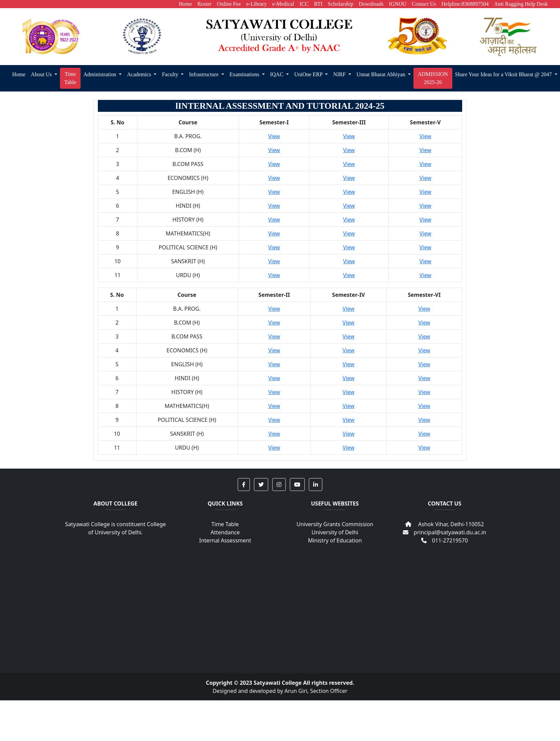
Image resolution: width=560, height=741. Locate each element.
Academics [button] (140, 74)
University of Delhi (335, 532)
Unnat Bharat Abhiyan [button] (382, 74)
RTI (318, 4)
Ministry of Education (335, 540)
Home (185, 4)
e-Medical (283, 4)
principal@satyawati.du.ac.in (445, 532)
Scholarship (341, 4)
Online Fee (229, 4)
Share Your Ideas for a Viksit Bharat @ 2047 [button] (504, 74)
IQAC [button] (277, 74)
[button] (244, 485)
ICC (304, 4)
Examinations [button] (245, 74)
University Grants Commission (335, 524)
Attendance (225, 532)
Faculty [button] (171, 74)
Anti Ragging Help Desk (521, 4)
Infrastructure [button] (204, 74)
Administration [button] (100, 74)
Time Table (225, 524)
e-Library (257, 4)
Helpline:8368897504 (465, 4)
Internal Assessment (225, 540)
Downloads (371, 4)
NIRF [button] (340, 74)
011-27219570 (445, 540)
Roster (204, 4)
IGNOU (398, 4)
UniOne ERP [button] (309, 74)
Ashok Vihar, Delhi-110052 (445, 524)
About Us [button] (42, 74)
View (274, 136)
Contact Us (424, 4)
